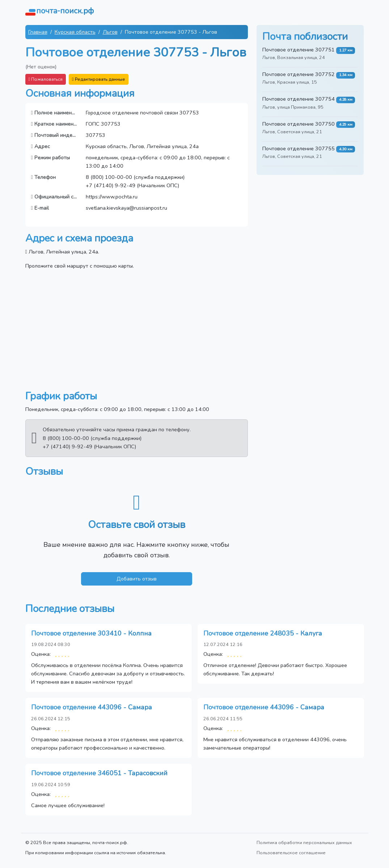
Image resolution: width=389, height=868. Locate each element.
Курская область (75, 32)
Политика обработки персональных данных (304, 842)
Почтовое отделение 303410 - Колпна (91, 633)
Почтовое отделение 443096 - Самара (92, 707)
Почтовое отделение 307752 (299, 74)
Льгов (110, 32)
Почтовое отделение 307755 (299, 148)
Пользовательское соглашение (291, 853)
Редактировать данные (99, 79)
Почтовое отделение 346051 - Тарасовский (99, 773)
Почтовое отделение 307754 (299, 99)
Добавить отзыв (137, 579)
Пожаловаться (46, 79)
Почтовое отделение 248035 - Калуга (263, 633)
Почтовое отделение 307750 (299, 124)
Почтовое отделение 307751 (299, 50)
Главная (38, 32)
